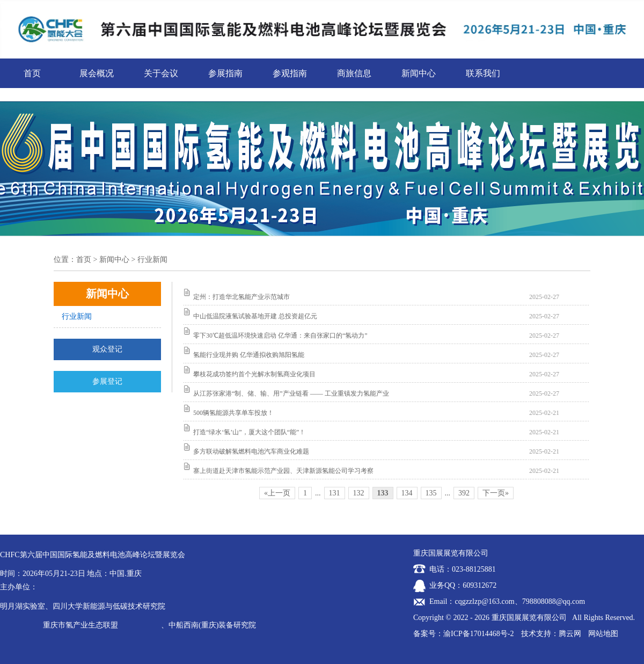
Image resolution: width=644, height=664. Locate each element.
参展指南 (225, 73)
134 (407, 493)
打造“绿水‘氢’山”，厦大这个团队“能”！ (249, 432)
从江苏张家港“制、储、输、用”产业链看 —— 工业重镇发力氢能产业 (291, 393)
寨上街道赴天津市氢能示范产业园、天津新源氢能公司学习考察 (283, 471)
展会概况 (97, 73)
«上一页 (277, 493)
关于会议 (161, 73)
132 (359, 493)
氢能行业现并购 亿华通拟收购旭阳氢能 (249, 355)
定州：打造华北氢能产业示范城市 (241, 297)
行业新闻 (77, 316)
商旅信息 (354, 73)
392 (464, 493)
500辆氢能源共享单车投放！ (233, 413)
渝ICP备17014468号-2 (478, 634)
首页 (32, 73)
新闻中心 (419, 73)
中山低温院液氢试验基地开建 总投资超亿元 (255, 316)
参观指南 (290, 73)
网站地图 (603, 634)
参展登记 (107, 381)
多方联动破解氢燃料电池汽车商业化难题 (251, 451)
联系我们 (483, 73)
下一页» (496, 493)
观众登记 (107, 349)
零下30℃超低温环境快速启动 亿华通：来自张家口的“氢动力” (280, 335)
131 (335, 493)
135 (431, 493)
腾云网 (570, 634)
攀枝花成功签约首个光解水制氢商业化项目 (254, 374)
